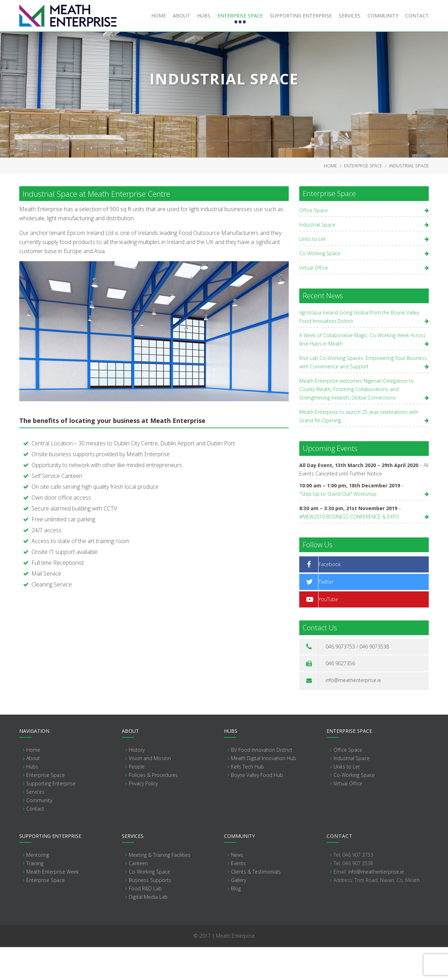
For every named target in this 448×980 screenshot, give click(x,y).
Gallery (239, 913)
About (33, 791)
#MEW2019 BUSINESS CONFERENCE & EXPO (349, 550)
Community (39, 833)
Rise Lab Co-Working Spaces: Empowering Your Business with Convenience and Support (363, 395)
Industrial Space (317, 258)
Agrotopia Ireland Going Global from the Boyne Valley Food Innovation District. (359, 350)
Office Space (314, 243)
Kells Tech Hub (247, 800)
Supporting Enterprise (51, 816)
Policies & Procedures (153, 808)
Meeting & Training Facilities (160, 888)
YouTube (328, 632)
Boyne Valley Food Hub (257, 808)
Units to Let (312, 272)
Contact (35, 842)
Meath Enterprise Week (52, 905)
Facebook (330, 597)
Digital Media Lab (148, 930)
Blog (236, 921)
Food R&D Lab (145, 921)
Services (35, 825)
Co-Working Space (320, 286)
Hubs (32, 800)
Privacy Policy (143, 816)
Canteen (138, 896)
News (237, 888)
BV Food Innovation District (262, 783)
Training (35, 896)
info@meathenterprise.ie (353, 713)
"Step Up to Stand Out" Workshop (338, 527)
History (137, 783)
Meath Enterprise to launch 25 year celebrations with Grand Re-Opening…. (359, 449)
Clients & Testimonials (256, 905)
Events (238, 896)
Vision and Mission (150, 791)
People (137, 800)
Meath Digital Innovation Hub (264, 791)
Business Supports (150, 913)
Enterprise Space (363, 198)
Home (330, 198)
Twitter (326, 615)
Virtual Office (314, 301)
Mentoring (38, 888)
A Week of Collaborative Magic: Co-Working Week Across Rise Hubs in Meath (362, 372)
